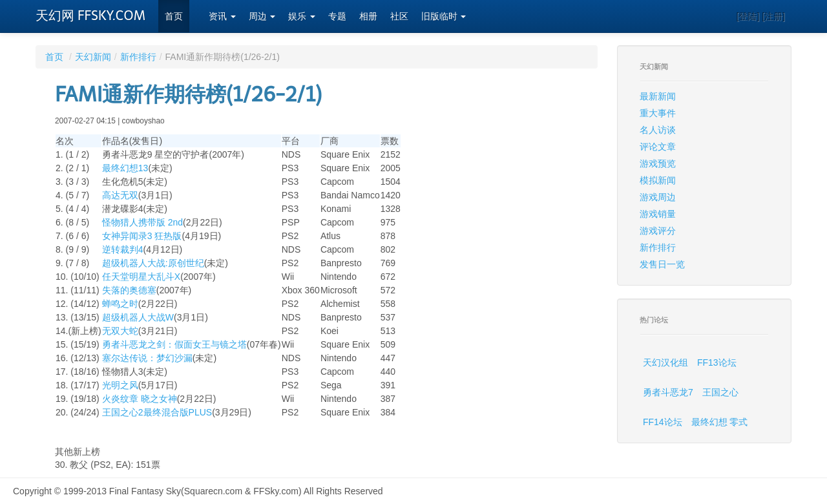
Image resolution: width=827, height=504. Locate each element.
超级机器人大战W (138, 317)
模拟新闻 (658, 180)
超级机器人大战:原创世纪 (153, 263)
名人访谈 (658, 130)
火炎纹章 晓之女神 (140, 399)
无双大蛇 (120, 331)
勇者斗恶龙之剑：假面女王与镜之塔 (174, 344)
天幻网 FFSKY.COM (90, 16)
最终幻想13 (125, 168)
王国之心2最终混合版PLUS (157, 412)
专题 (337, 16)
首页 (174, 16)
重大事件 (658, 113)
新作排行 (138, 57)
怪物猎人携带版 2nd (142, 222)
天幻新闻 (93, 57)
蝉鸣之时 (120, 304)
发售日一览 (662, 264)
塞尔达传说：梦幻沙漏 (147, 358)
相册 (368, 16)
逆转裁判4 (123, 249)
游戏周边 (658, 197)
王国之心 (720, 392)
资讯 (222, 16)
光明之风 (120, 385)
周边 (262, 16)
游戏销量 (658, 214)
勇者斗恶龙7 (668, 392)
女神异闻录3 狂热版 (142, 236)
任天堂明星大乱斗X (141, 277)
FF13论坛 (717, 362)
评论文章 (658, 147)
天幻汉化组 (665, 362)
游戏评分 (658, 231)
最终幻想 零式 (720, 422)
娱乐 (302, 16)
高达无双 (120, 195)
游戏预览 (658, 163)
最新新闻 (658, 96)
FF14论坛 (663, 422)
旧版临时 (444, 16)
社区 (399, 16)
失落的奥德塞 (129, 290)
